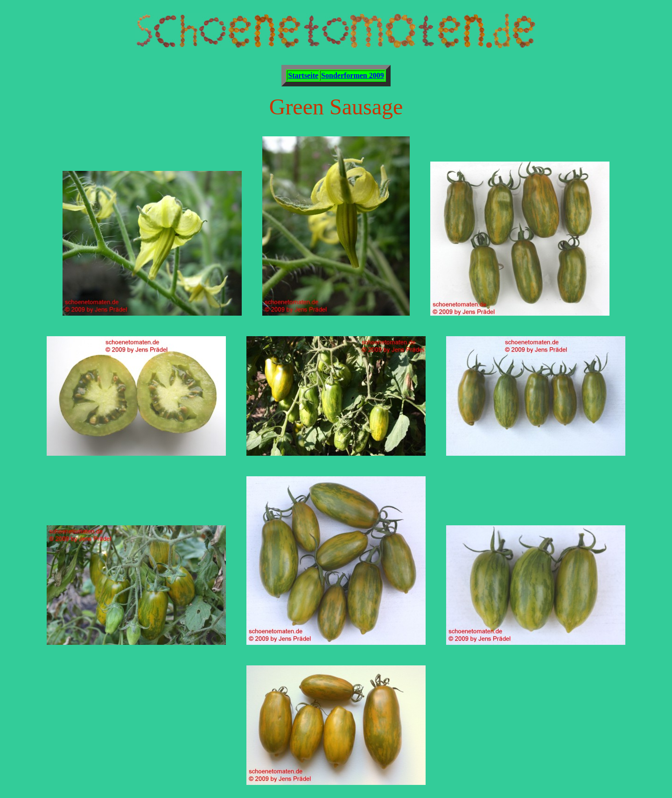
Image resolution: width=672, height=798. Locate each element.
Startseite (303, 75)
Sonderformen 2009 (353, 75)
